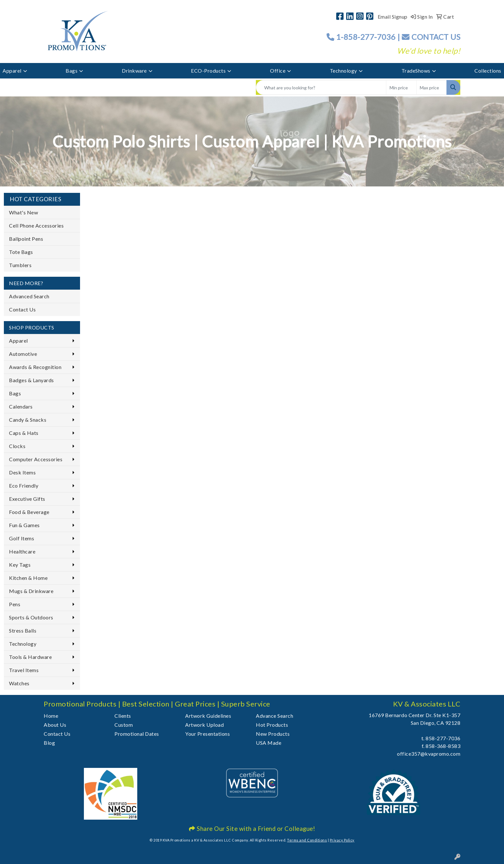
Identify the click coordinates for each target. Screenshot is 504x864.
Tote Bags (21, 252)
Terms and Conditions (307, 840)
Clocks (17, 446)
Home (51, 716)
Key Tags (20, 565)
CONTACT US (431, 37)
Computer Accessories (36, 459)
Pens (15, 604)
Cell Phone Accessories (36, 225)
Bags (72, 71)
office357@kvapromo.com (429, 754)
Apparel (12, 71)
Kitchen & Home (28, 578)
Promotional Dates (137, 734)
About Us (55, 725)
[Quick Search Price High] (432, 87)
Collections (488, 71)
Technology (343, 71)
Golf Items (22, 538)
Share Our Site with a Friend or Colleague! (252, 829)
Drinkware (134, 71)
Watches (19, 683)
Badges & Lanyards (32, 380)
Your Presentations (207, 734)
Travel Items (24, 670)
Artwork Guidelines (208, 716)
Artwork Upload (204, 725)
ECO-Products (208, 71)
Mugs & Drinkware (31, 591)
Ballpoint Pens (26, 239)
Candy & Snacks (28, 420)
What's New (23, 212)
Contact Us (22, 309)
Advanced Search (29, 296)
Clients (123, 716)
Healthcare (22, 551)
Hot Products (272, 725)
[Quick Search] (321, 87)
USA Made (269, 743)
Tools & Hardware (30, 657)
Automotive (23, 354)
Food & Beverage (29, 512)
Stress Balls (23, 630)
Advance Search (274, 716)
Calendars (21, 406)
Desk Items (22, 472)
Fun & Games (24, 525)
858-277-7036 (443, 738)
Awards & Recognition (35, 367)
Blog (49, 743)
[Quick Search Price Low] (401, 87)
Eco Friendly (24, 486)
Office (278, 71)
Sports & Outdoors (31, 617)
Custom (124, 725)
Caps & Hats (24, 433)
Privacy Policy (342, 840)
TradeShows (416, 71)
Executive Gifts (27, 499)
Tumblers (20, 265)
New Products (273, 734)
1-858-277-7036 (366, 37)
